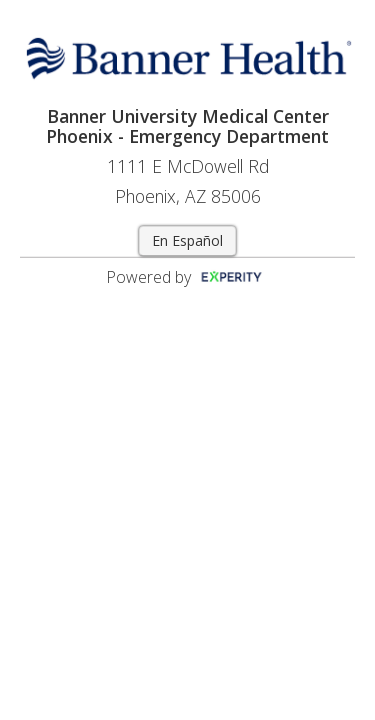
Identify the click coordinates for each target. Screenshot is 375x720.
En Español (187, 240)
